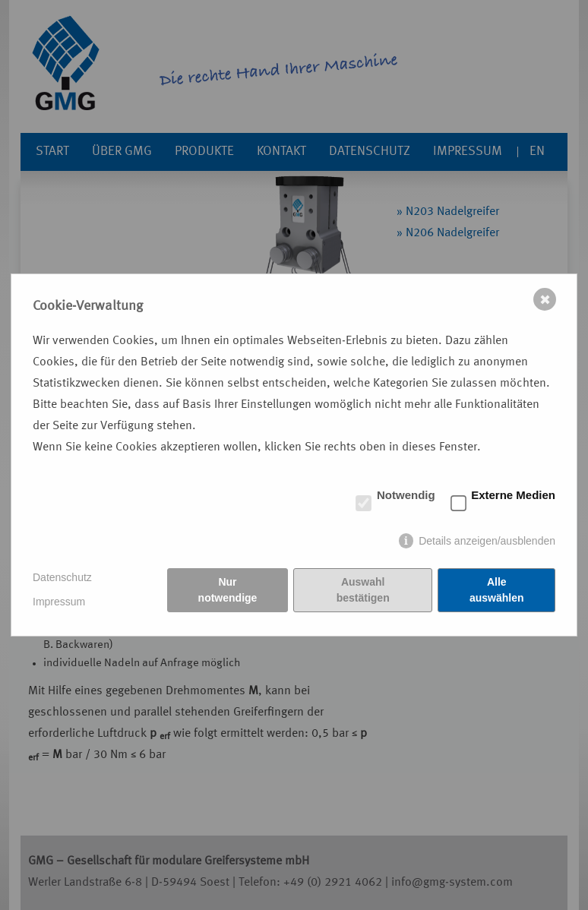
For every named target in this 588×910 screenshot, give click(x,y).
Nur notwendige (228, 590)
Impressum (59, 602)
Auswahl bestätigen (363, 590)
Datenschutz (62, 577)
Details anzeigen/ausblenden (487, 541)
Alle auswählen (497, 590)
